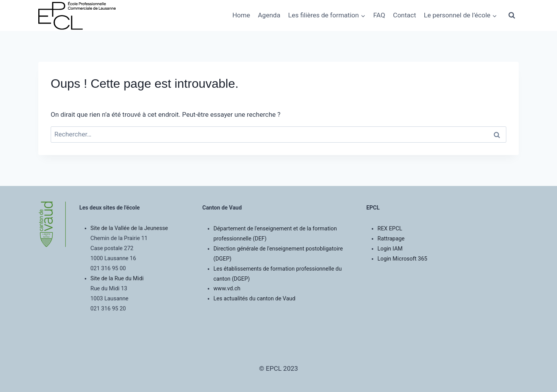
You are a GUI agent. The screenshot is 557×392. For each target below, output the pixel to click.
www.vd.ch (227, 289)
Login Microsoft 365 (402, 259)
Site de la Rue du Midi (117, 279)
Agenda (269, 15)
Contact (404, 15)
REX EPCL (390, 229)
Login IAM (390, 249)
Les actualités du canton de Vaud (255, 299)
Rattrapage (391, 239)
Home (241, 15)
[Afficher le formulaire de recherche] (512, 15)
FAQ (379, 15)
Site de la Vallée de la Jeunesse (129, 228)
